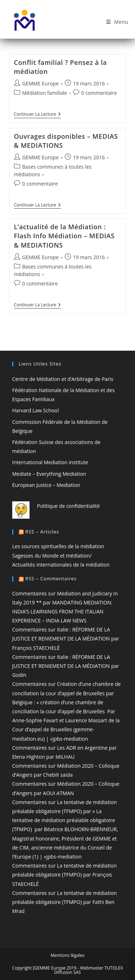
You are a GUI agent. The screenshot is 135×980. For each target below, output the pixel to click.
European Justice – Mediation (46, 485)
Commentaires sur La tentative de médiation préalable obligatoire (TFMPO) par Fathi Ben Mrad (65, 902)
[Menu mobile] (117, 22)
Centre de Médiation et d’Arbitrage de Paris (63, 379)
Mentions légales (67, 955)
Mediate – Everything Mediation (49, 474)
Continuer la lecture (37, 115)
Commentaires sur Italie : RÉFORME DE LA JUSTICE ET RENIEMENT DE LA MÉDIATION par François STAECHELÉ (66, 638)
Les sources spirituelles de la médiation (58, 546)
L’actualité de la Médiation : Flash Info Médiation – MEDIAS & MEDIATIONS (64, 236)
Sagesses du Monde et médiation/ (52, 556)
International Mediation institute (50, 462)
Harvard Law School (35, 410)
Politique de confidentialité (68, 506)
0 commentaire (99, 93)
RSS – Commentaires (51, 578)
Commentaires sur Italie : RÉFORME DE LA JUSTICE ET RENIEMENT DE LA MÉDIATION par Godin (66, 666)
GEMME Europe (41, 83)
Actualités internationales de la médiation (61, 565)
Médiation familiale (45, 93)
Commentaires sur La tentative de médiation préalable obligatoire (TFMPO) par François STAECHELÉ (65, 875)
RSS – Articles (42, 532)
